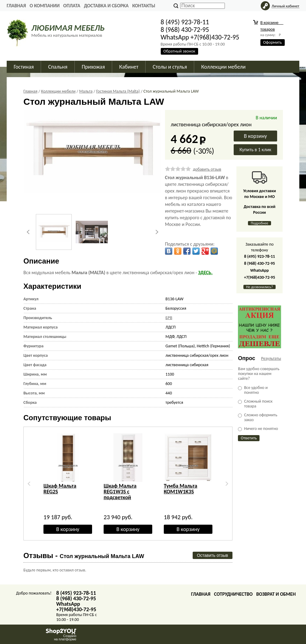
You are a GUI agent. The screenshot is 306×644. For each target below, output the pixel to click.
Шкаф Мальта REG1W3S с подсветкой (120, 492)
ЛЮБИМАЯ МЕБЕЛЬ (68, 28)
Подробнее (260, 223)
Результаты (271, 358)
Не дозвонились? (260, 287)
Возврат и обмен (276, 594)
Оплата (72, 6)
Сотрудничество (233, 594)
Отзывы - (84, 555)
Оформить (273, 42)
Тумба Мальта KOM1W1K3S (181, 489)
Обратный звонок (179, 51)
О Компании (45, 6)
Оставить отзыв (213, 555)
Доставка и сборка (106, 6)
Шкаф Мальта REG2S (60, 489)
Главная (16, 6)
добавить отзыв (207, 169)
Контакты (144, 6)
